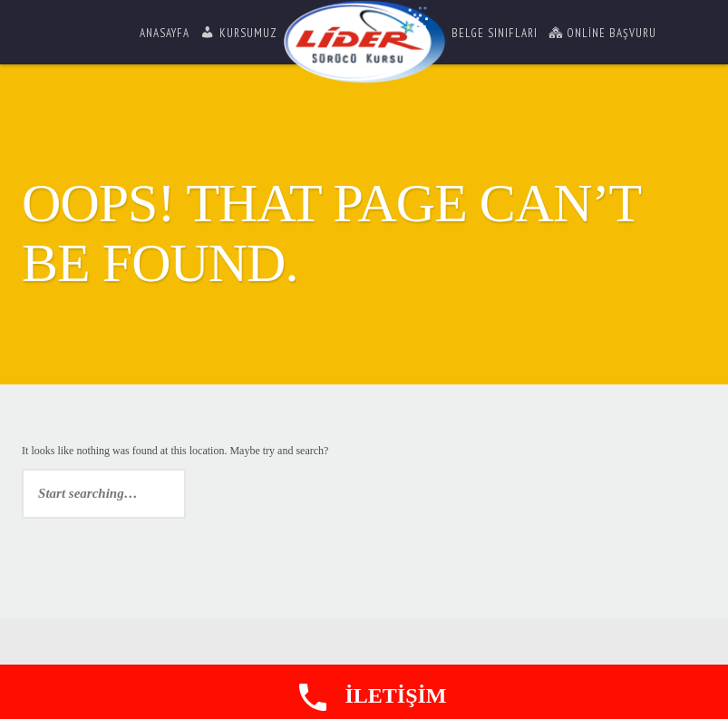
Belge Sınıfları (495, 33)
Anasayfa (165, 33)
